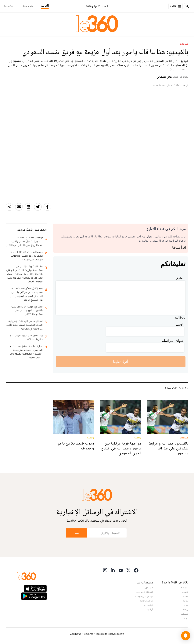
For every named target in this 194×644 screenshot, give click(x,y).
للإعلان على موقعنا (144, 596)
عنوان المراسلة (173, 341)
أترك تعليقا (121, 362)
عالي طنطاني (164, 77)
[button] (186, 636)
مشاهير (185, 614)
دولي (186, 618)
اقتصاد (185, 592)
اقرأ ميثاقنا (179, 248)
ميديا (186, 605)
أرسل (77, 533)
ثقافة (186, 601)
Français (28, 6)
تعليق (180, 278)
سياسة (185, 588)
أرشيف (150, 609)
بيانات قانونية (147, 601)
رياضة (185, 609)
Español (8, 6)
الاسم (180, 324)
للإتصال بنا (148, 605)
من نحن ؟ (148, 588)
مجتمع (185, 596)
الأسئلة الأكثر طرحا (144, 592)
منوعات (184, 44)
